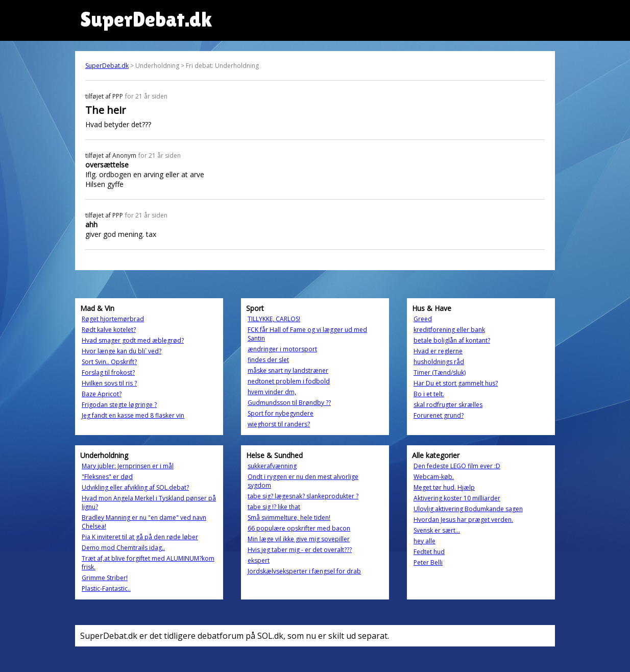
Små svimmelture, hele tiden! (289, 518)
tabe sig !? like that (274, 507)
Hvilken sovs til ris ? (109, 383)
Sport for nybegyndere (281, 413)
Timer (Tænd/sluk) (440, 373)
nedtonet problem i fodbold (289, 381)
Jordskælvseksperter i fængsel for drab (304, 571)
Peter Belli (428, 562)
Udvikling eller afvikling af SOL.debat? (135, 487)
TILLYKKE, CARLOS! (274, 319)
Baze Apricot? (102, 394)
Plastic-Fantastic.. (106, 589)
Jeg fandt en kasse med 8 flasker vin (133, 415)
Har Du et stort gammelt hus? (456, 383)
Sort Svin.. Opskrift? (109, 362)
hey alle (425, 541)
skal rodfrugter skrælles (448, 405)
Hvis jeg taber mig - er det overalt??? (300, 550)
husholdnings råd (439, 362)
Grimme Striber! (105, 578)
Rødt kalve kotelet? (109, 330)
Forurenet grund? (439, 415)
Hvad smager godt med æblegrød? (133, 340)
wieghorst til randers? (279, 424)
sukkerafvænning (272, 466)
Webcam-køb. (434, 477)
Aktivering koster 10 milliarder (457, 498)
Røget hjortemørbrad (113, 319)
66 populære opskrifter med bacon (299, 528)
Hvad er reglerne (438, 351)
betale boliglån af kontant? (452, 340)
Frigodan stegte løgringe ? (119, 405)
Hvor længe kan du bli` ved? (122, 351)
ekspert (259, 560)
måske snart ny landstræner (288, 370)
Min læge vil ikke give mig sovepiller (299, 539)
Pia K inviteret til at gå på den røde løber (140, 537)
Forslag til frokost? (108, 373)
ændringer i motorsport (282, 349)
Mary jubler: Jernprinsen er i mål (128, 466)
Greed (423, 319)
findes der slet (268, 360)
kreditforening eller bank (449, 330)
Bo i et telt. (429, 394)
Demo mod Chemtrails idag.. (123, 548)
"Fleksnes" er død (107, 477)
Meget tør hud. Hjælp (444, 487)
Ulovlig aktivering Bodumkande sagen (468, 509)
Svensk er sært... (437, 530)
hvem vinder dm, (272, 392)
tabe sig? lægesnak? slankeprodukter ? (303, 496)
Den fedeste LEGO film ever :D (457, 466)
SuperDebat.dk (107, 66)
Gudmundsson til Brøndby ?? (289, 403)
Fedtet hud (429, 552)
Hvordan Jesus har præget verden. (463, 520)
